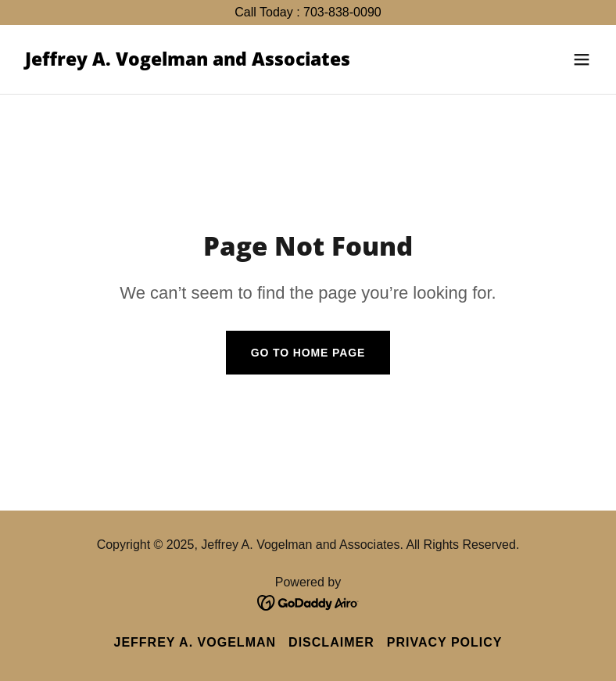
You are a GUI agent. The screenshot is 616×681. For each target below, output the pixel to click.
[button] (582, 59)
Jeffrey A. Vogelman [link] (195, 642)
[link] (188, 61)
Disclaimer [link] (331, 642)
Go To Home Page (308, 353)
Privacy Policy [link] (445, 642)
